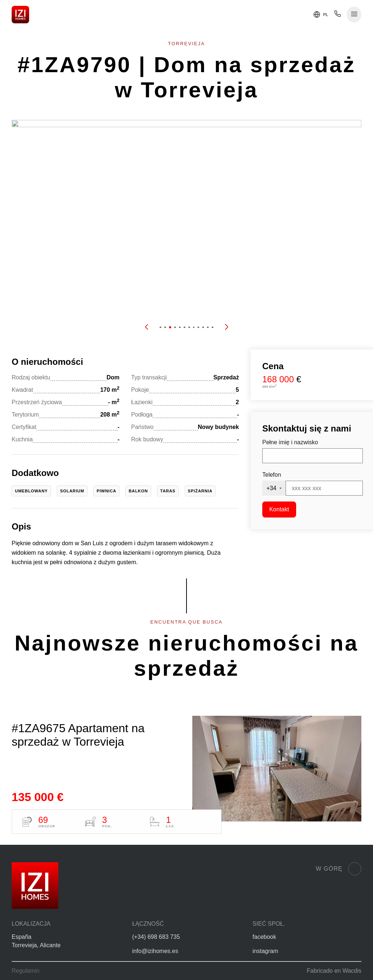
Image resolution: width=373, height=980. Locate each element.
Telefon (272, 475)
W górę (339, 869)
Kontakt (279, 509)
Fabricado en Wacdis (334, 971)
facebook (264, 937)
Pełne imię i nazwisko (290, 442)
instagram (265, 951)
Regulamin (25, 971)
